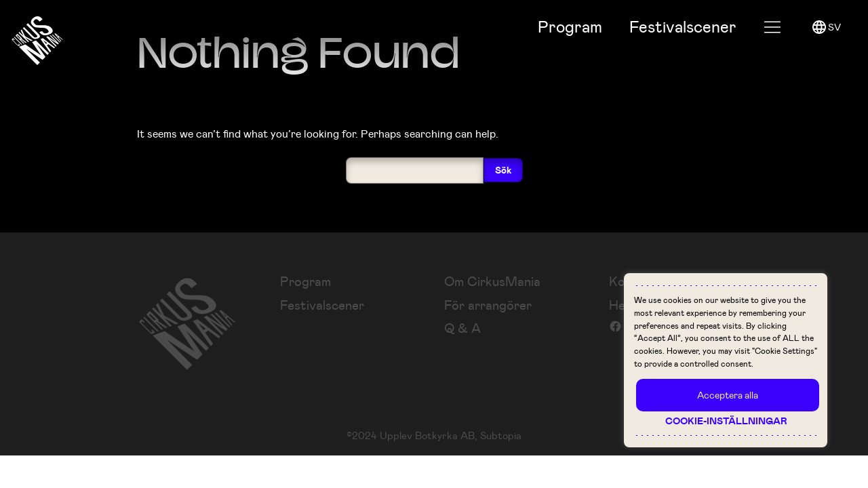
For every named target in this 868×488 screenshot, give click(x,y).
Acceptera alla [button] (728, 395)
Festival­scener (683, 26)
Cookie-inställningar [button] (726, 421)
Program (570, 26)
